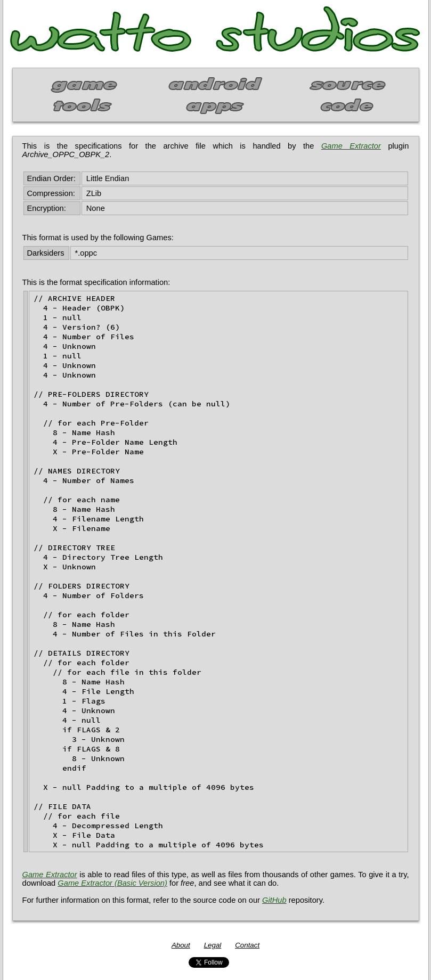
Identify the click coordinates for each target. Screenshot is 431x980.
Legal (213, 945)
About (181, 945)
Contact (247, 945)
